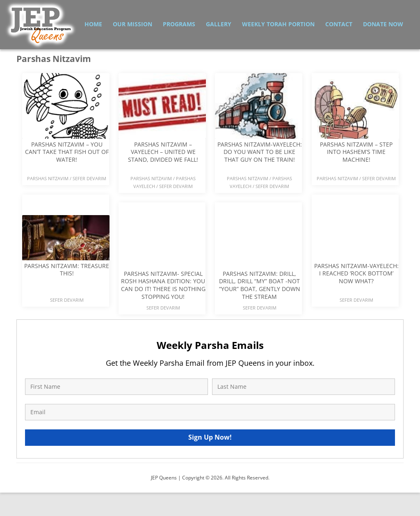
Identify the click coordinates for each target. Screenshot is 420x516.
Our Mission (132, 24)
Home (93, 24)
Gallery (219, 24)
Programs (179, 24)
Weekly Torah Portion (278, 24)
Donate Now (383, 24)
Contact (339, 24)
